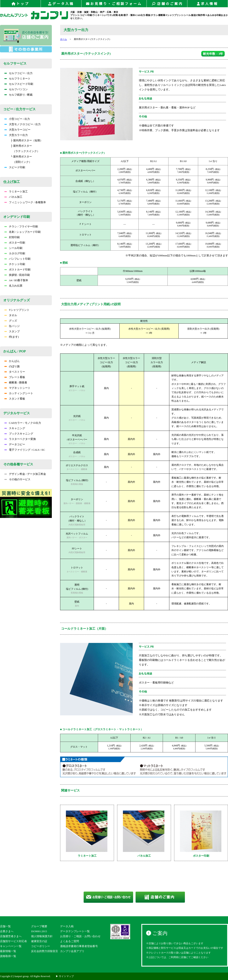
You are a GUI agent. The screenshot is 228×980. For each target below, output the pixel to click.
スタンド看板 (15, 399)
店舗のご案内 (167, 4)
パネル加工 (13, 197)
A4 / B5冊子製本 (16, 280)
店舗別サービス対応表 (13, 941)
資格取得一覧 (8, 956)
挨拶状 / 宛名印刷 (17, 275)
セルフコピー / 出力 (18, 73)
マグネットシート (17, 388)
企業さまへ (7, 931)
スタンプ (12, 331)
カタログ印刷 (15, 253)
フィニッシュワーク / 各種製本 (25, 202)
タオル (11, 315)
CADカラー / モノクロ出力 (23, 423)
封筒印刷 (12, 237)
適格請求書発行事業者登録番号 (79, 946)
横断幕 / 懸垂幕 (16, 383)
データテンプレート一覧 (75, 931)
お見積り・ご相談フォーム (114, 4)
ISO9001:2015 (39, 931)
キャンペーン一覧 (11, 946)
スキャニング (15, 428)
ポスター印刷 (15, 243)
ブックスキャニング (19, 434)
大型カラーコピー (17, 130)
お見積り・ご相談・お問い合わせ (80, 936)
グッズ (11, 321)
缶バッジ (12, 326)
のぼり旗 (12, 366)
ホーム (64, 39)
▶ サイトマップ (65, 976)
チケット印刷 (15, 264)
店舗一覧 (5, 926)
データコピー (15, 444)
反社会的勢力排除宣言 (45, 951)
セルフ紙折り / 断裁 (18, 95)
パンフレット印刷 (17, 259)
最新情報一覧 (8, 951)
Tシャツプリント (17, 310)
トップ (20, 4)
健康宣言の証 (39, 941)
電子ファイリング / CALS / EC (25, 450)
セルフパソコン (16, 89)
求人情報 (207, 4)
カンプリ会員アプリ (72, 951)
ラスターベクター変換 (20, 439)
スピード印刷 (15, 167)
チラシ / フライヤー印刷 (21, 226)
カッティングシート (19, 393)
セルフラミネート (17, 79)
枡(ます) (12, 337)
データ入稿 (61, 4)
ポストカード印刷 (17, 270)
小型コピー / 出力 (17, 119)
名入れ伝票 (13, 286)
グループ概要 (39, 926)
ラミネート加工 (16, 192)
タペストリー (15, 372)
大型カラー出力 (16, 135)
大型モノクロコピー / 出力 (22, 124)
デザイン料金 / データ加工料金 (25, 474)
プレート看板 (15, 377)
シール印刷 (13, 248)
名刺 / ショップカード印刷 (22, 232)
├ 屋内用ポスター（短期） (27, 140)
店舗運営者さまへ (11, 936)
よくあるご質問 (70, 941)
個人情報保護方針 (42, 936)
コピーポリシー (41, 946)
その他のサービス (17, 479)
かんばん (12, 361)
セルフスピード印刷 (19, 84)
